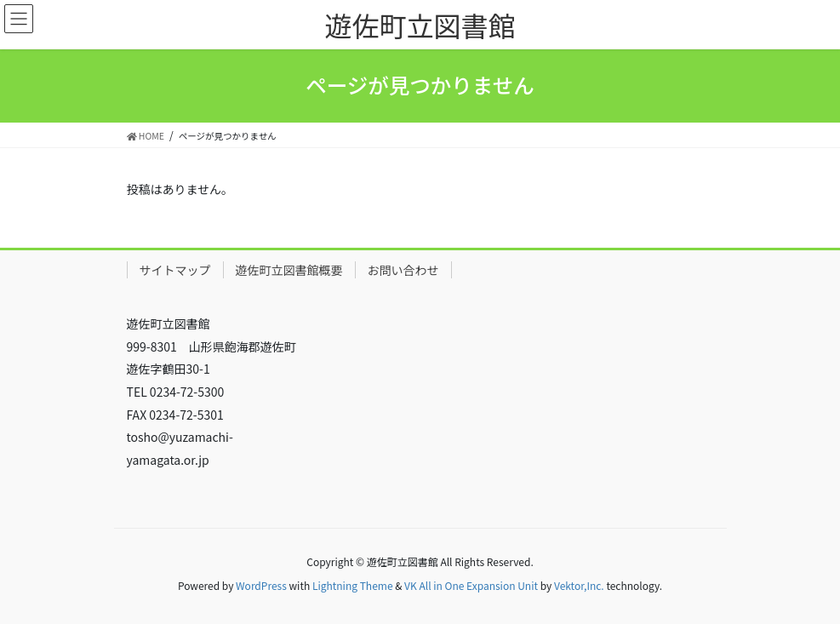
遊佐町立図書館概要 (289, 270)
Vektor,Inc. (579, 585)
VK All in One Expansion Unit (471, 585)
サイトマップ (175, 270)
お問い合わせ (403, 270)
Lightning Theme (353, 585)
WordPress (261, 585)
